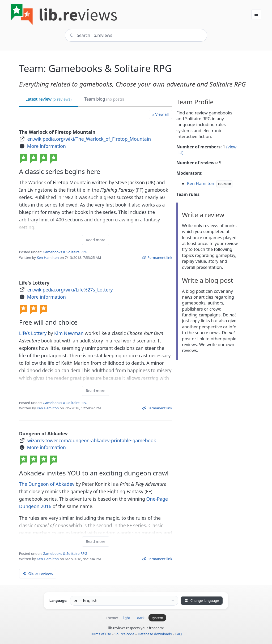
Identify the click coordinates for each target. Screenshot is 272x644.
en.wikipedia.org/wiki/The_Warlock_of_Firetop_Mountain (89, 139)
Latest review (49, 99)
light (126, 618)
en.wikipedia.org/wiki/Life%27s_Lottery (70, 290)
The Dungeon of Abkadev (47, 484)
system (157, 618)
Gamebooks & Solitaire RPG (65, 252)
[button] (256, 14)
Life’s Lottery (33, 333)
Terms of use (101, 634)
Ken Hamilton (48, 257)
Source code (124, 634)
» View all (160, 114)
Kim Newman (69, 333)
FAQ (179, 634)
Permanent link (157, 257)
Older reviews (38, 574)
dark (141, 618)
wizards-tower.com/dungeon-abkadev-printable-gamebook (92, 440)
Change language (202, 600)
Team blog (104, 99)
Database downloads (155, 634)
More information (46, 146)
